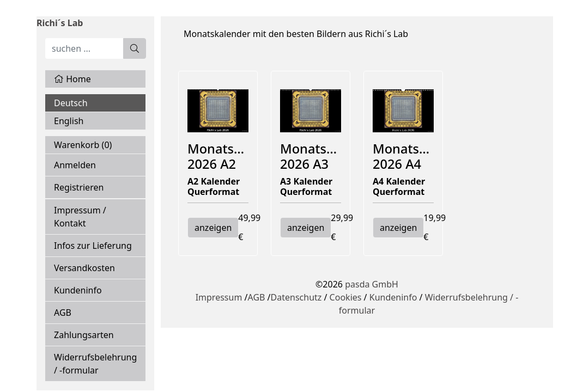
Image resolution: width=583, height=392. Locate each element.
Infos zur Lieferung (93, 246)
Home (72, 79)
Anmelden (75, 165)
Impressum (219, 297)
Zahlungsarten (84, 335)
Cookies (346, 297)
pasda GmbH (372, 284)
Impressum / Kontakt (80, 217)
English (69, 121)
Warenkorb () (83, 145)
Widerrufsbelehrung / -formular (95, 364)
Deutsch (71, 103)
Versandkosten (84, 268)
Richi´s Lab (60, 23)
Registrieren (79, 187)
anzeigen (213, 228)
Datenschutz (296, 297)
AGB (63, 313)
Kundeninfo (78, 290)
